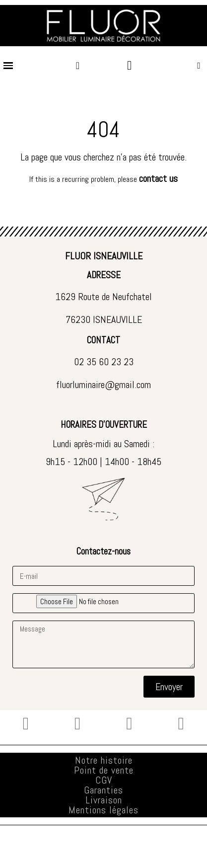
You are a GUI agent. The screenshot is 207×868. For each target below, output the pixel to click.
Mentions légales (103, 810)
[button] (199, 65)
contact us (158, 178)
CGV (104, 780)
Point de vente (104, 770)
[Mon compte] (78, 66)
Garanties (103, 790)
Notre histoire (104, 760)
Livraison (104, 800)
